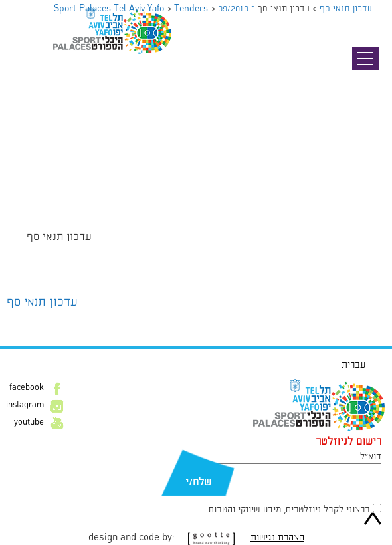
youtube (29, 423)
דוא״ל (371, 457)
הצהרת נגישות (277, 538)
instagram (25, 405)
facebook (27, 388)
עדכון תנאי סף (42, 302)
